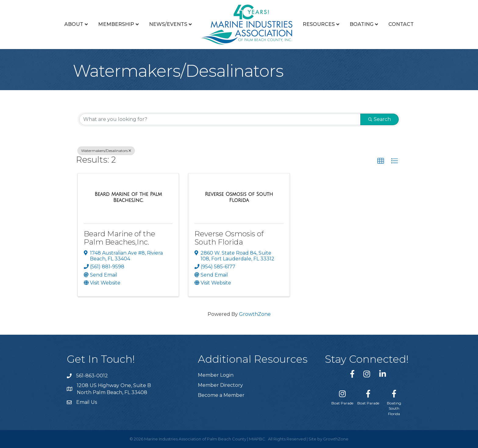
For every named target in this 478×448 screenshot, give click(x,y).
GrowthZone (255, 314)
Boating (362, 24)
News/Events (168, 24)
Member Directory (220, 385)
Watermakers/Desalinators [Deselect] (106, 151)
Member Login (216, 375)
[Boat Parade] (342, 396)
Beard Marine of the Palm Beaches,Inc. (120, 238)
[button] (381, 161)
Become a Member (221, 395)
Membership (116, 24)
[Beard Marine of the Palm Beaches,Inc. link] (128, 197)
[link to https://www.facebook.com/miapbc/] (352, 374)
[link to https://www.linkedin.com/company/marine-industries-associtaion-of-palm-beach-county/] (383, 374)
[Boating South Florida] (394, 402)
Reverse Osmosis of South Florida (229, 238)
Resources (319, 24)
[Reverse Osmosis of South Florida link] (239, 197)
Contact (401, 24)
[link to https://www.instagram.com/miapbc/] (367, 374)
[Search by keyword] (220, 119)
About (74, 24)
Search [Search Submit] (380, 119)
